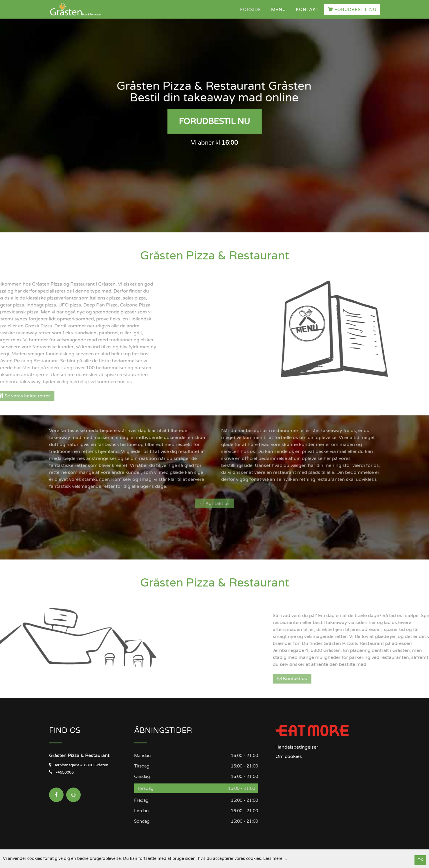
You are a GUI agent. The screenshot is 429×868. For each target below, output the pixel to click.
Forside (251, 10)
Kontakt (307, 10)
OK (420, 860)
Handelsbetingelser (297, 747)
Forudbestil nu (352, 9)
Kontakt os (215, 459)
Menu (279, 10)
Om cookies (289, 756)
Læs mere (273, 859)
